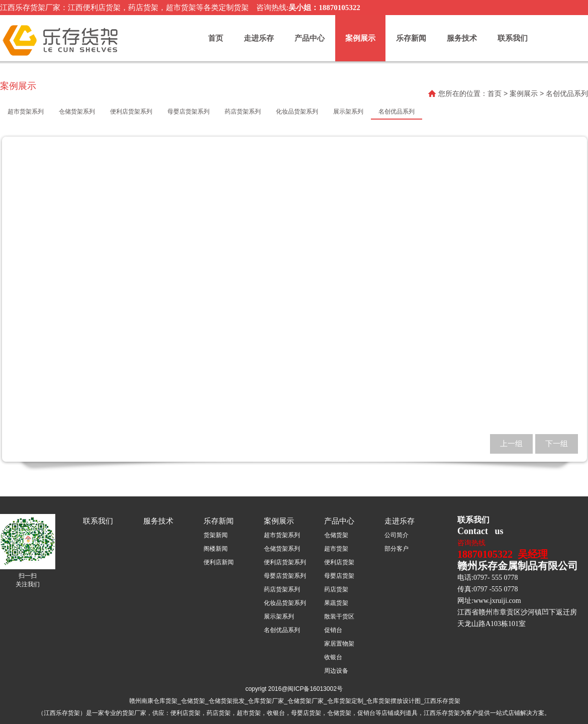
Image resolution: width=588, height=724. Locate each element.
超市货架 (336, 549)
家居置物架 (339, 644)
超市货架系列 (282, 535)
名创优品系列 (282, 630)
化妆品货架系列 (285, 603)
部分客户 (397, 549)
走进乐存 (259, 38)
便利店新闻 (219, 562)
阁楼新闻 (216, 549)
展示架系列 (279, 616)
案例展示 (360, 38)
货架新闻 (216, 535)
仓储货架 (336, 535)
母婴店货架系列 (285, 576)
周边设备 (336, 671)
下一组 (557, 443)
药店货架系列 (282, 589)
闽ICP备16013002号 (315, 689)
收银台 (333, 657)
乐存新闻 (411, 38)
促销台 (333, 630)
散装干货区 (339, 616)
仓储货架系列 (282, 549)
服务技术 (462, 38)
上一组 (511, 443)
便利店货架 (339, 562)
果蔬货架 (336, 603)
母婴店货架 (339, 576)
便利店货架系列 (285, 562)
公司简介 (397, 535)
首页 (216, 38)
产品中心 (310, 38)
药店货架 (336, 589)
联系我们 (513, 38)
